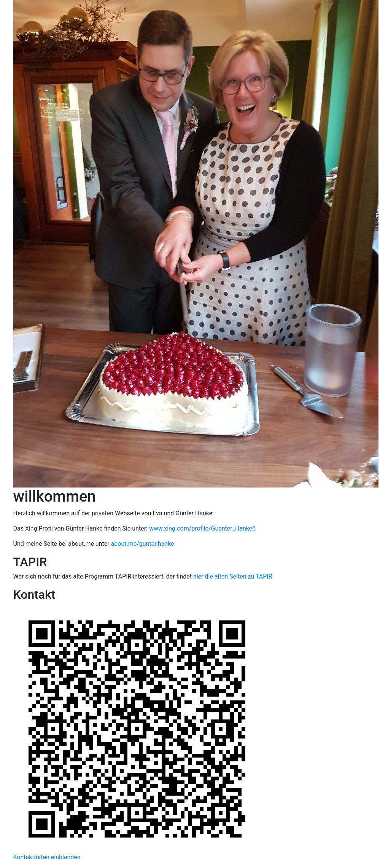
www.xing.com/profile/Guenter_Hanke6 (202, 528)
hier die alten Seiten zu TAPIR (233, 576)
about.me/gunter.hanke (143, 544)
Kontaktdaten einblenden (47, 857)
